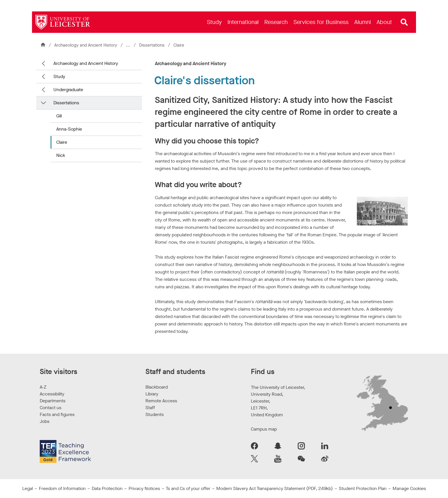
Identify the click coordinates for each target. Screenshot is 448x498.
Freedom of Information (62, 488)
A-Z (43, 387)
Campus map (264, 429)
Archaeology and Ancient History (86, 45)
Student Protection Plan (363, 488)
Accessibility (52, 394)
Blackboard (157, 387)
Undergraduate (68, 90)
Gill (59, 116)
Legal (28, 488)
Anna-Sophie (69, 129)
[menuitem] (214, 22)
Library (152, 394)
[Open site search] (404, 22)
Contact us (51, 408)
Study (59, 76)
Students (155, 414)
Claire (62, 142)
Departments (53, 401)
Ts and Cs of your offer (188, 488)
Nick (61, 155)
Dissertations (152, 45)
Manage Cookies (409, 488)
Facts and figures (57, 414)
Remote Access (161, 401)
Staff (150, 408)
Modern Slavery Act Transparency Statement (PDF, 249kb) (275, 488)
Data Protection (107, 488)
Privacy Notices (144, 488)
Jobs (45, 421)
